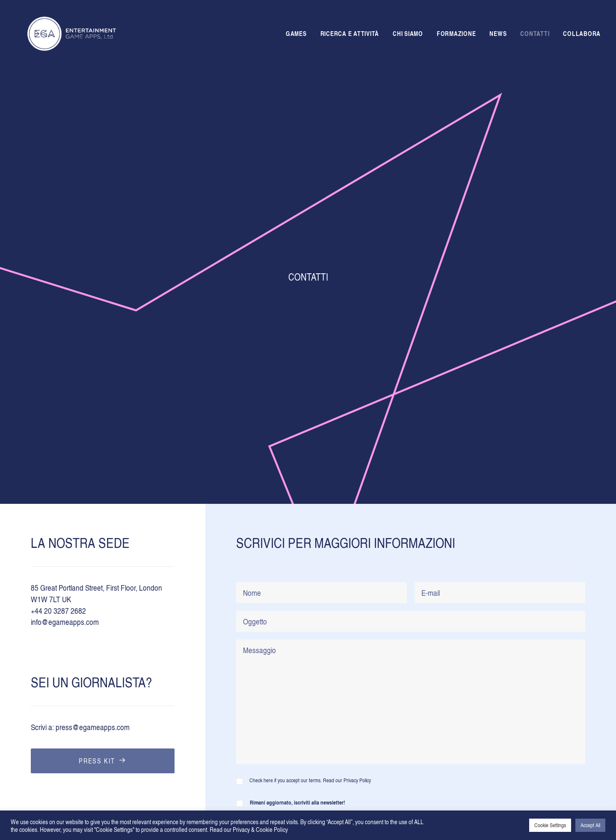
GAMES (296, 35)
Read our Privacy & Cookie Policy (249, 829)
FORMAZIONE (456, 35)
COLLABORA (582, 35)
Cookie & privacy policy (291, 765)
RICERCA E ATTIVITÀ (350, 35)
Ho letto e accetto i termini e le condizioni (326, 616)
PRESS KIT (102, 442)
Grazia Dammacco (87, 804)
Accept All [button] (590, 825)
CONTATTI (535, 35)
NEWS (498, 35)
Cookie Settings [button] (550, 825)
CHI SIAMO (408, 35)
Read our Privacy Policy (347, 462)
